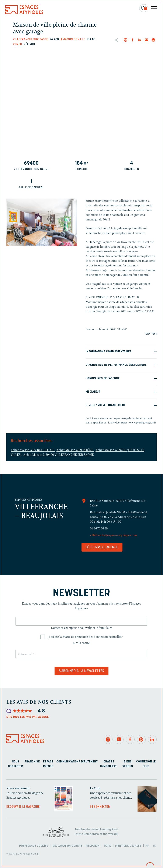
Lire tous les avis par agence (27, 717)
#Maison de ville (73, 39)
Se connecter (100, 807)
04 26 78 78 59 (99, 528)
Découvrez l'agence (102, 548)
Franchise (32, 762)
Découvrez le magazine (23, 807)
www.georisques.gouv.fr (143, 423)
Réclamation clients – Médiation (76, 846)
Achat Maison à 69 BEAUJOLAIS (33, 450)
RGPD (108, 846)
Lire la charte (81, 643)
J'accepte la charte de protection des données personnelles (85, 637)
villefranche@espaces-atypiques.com (113, 535)
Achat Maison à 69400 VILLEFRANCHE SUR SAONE (59, 455)
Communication (67, 762)
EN (154, 846)
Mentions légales (128, 846)
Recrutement (88, 762)
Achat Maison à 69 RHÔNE (75, 450)
